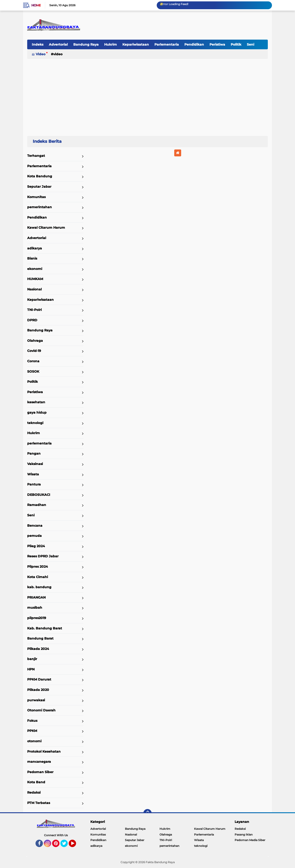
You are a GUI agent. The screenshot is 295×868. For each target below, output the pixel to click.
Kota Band (36, 782)
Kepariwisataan (136, 44)
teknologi (35, 423)
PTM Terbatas (39, 803)
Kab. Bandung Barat (45, 628)
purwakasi (36, 700)
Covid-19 (34, 351)
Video (41, 54)
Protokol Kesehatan (44, 751)
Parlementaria (167, 44)
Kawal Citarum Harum (46, 228)
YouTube (76, 845)
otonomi (34, 741)
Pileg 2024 (36, 546)
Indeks (38, 44)
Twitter (66, 845)
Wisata (33, 474)
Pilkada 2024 (38, 649)
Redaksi (34, 792)
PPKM (32, 731)
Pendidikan (194, 44)
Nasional (34, 289)
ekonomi (35, 269)
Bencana (35, 526)
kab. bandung (39, 587)
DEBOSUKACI (39, 495)
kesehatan (36, 402)
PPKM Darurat (39, 679)
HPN (31, 669)
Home (36, 5)
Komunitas (36, 197)
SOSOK (33, 371)
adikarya (35, 248)
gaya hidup (37, 412)
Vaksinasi (35, 464)
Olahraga (35, 341)
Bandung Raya (86, 44)
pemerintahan (40, 207)
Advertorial (58, 44)
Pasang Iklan (244, 834)
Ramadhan (37, 505)
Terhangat (36, 156)
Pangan (34, 453)
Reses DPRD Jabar (43, 556)
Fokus (32, 721)
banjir (32, 659)
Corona (33, 361)
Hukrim (111, 44)
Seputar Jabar (39, 187)
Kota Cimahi (38, 577)
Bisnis (32, 258)
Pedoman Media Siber (250, 840)
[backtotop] (147, 813)
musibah (35, 608)
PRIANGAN (36, 597)
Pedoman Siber (40, 772)
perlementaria (39, 443)
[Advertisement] (147, 95)
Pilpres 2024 (38, 567)
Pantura (34, 484)
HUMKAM (35, 279)
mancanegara (39, 762)
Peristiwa (217, 44)
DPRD (32, 320)
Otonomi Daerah (41, 710)
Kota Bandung (40, 176)
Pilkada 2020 (38, 690)
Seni (251, 44)
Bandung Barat (40, 638)
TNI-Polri (34, 310)
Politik (236, 44)
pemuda (34, 536)
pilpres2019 (37, 618)
